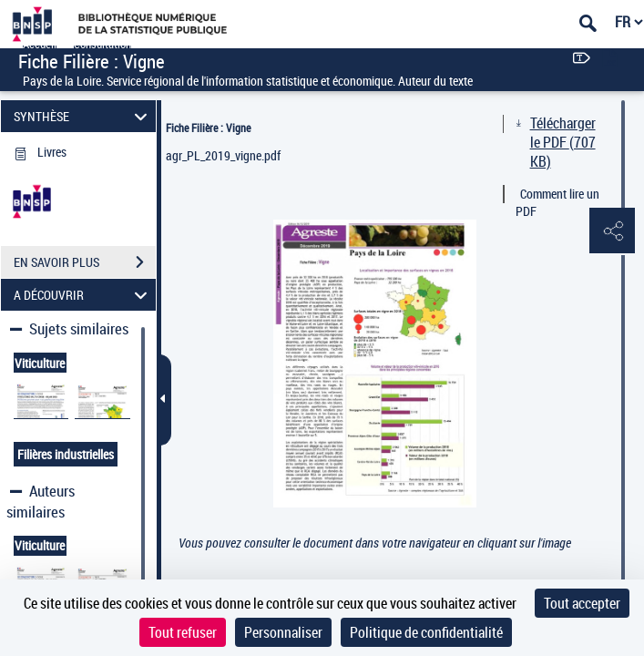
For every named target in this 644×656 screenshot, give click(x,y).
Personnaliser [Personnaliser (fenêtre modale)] (283, 632)
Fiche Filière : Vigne (208, 128)
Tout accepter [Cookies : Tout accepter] (582, 603)
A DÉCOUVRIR (83, 295)
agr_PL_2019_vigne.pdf (223, 155)
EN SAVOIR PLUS (85, 262)
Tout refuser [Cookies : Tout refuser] (183, 632)
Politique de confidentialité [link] (426, 632)
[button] (612, 231)
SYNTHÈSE (83, 116)
